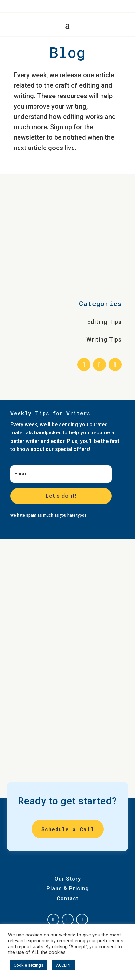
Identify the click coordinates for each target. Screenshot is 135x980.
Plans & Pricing (68, 889)
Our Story (68, 879)
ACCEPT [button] (63, 965)
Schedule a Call (68, 829)
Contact (67, 899)
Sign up (61, 127)
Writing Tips (104, 339)
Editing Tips (104, 322)
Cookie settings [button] (28, 965)
